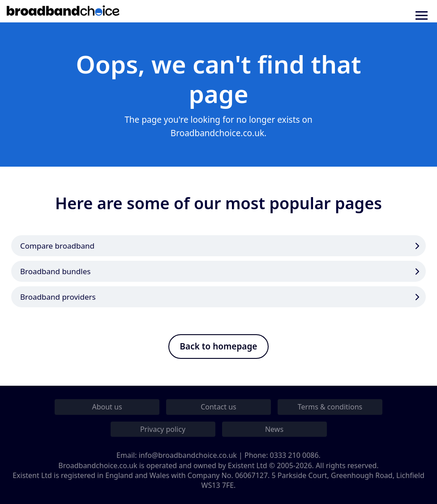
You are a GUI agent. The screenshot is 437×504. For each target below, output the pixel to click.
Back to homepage (219, 346)
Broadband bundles (55, 271)
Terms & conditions (330, 407)
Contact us (218, 407)
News (274, 429)
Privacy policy (163, 429)
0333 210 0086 (294, 455)
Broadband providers (58, 297)
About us (107, 407)
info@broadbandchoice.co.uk (188, 455)
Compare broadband (57, 246)
